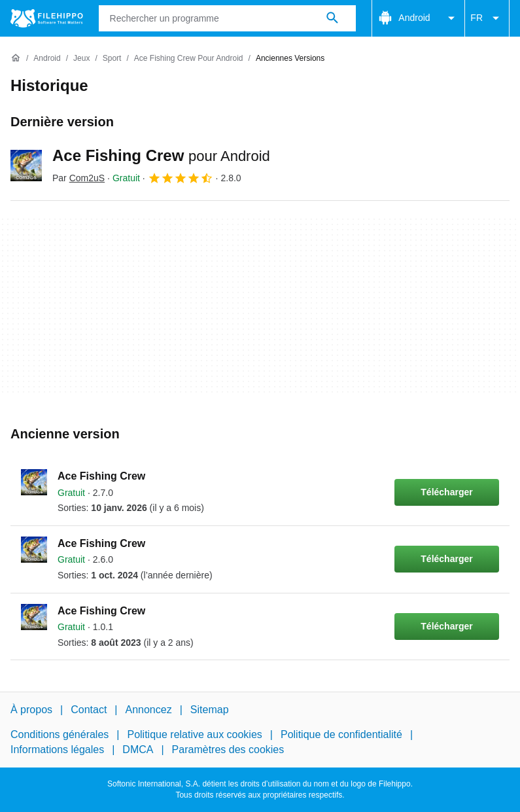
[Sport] (112, 59)
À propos (31, 710)
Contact (89, 710)
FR (487, 18)
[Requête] (228, 18)
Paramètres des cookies (228, 750)
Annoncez (149, 710)
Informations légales (57, 750)
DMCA (138, 750)
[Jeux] (81, 59)
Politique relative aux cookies (194, 735)
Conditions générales (60, 735)
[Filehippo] (47, 18)
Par (78, 178)
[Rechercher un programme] (332, 18)
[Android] (47, 59)
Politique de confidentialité (341, 735)
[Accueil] (16, 58)
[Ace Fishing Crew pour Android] (189, 59)
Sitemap (210, 710)
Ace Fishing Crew (161, 155)
